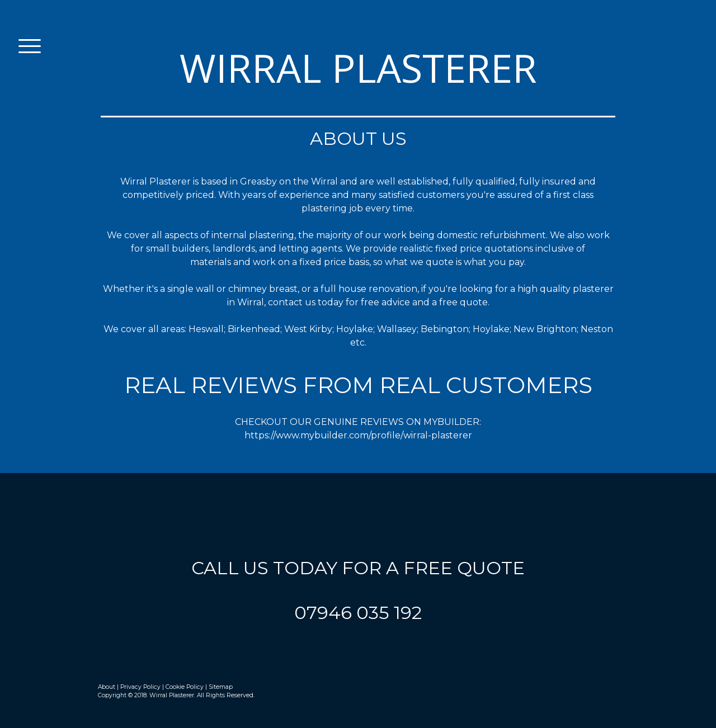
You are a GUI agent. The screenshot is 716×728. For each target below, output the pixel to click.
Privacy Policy (140, 687)
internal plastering (253, 235)
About (107, 687)
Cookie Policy (185, 687)
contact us (292, 302)
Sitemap (221, 687)
